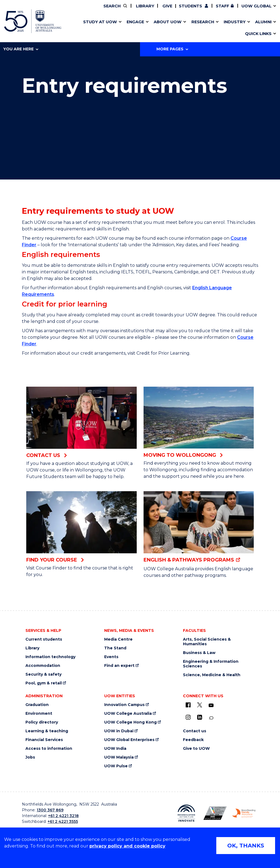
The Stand (115, 648)
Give (167, 6)
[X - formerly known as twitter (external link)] (200, 705)
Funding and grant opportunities (137, 28)
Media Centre (118, 639)
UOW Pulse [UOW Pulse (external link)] (116, 766)
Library (145, 6)
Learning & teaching (47, 731)
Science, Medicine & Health (212, 675)
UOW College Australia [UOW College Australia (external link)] (128, 714)
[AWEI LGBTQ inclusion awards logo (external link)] (215, 813)
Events (111, 657)
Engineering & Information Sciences (211, 664)
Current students (44, 639)
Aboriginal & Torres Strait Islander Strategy (138, 28)
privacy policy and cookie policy (127, 846)
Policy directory (42, 722)
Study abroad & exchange (126, 28)
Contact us (205, 28)
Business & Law (199, 653)
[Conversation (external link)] (211, 718)
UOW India (115, 749)
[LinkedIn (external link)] (200, 717)
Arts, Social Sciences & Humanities (207, 642)
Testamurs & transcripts (124, 28)
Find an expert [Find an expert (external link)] (119, 666)
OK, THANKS (246, 846)
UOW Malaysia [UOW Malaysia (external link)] (119, 757)
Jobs (30, 757)
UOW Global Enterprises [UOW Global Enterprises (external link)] (129, 740)
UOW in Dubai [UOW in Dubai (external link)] (119, 731)
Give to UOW (196, 749)
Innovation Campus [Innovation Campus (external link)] (225, 28)
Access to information (49, 749)
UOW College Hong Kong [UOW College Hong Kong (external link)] (130, 722)
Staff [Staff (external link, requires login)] (222, 6)
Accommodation (43, 666)
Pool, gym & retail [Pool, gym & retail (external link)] (44, 683)
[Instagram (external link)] (188, 717)
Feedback (193, 740)
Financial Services (44, 740)
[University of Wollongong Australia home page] (33, 21)
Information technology (50, 657)
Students (190, 6)
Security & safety (43, 674)
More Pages (172, 49)
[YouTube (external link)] (211, 705)
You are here (21, 49)
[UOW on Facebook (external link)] (188, 705)
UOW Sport (129, 28)
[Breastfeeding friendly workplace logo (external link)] (244, 813)
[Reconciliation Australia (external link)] (186, 813)
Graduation (37, 705)
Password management (133, 28)
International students (215, 28)
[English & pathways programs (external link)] (199, 527)
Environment (39, 714)
